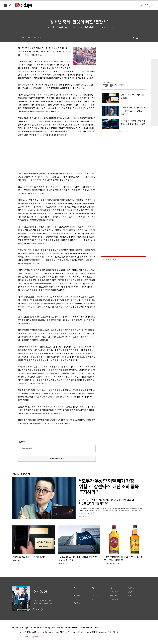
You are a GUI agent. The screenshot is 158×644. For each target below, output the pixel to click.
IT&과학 (95, 596)
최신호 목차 (114, 592)
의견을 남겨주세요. (27, 448)
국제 (93, 592)
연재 (111, 588)
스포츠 (76, 599)
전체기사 (77, 603)
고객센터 (53, 628)
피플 (93, 599)
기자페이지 (114, 599)
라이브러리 (114, 596)
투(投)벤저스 (110, 85)
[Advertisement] (51, 154)
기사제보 (131, 588)
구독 (122, 86)
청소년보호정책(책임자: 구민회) (89, 628)
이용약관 (60, 628)
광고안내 (131, 596)
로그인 (152, 6)
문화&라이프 (78, 596)
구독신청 (131, 592)
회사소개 (23, 628)
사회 (75, 592)
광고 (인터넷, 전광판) (34, 628)
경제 (93, 588)
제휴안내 (46, 628)
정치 (75, 588)
